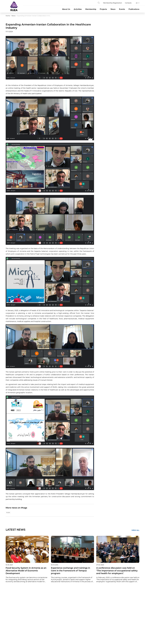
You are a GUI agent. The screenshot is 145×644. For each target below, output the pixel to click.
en (137, 3)
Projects (103, 9)
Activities (78, 9)
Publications (134, 9)
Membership (91, 9)
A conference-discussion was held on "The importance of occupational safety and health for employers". (117, 571)
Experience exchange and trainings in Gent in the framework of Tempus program (71, 571)
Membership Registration (113, 3)
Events (122, 9)
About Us (66, 9)
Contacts (128, 3)
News (113, 9)
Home (8, 16)
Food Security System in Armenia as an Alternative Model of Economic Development (26, 571)
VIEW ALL (135, 530)
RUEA (8, 513)
